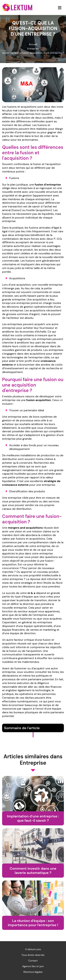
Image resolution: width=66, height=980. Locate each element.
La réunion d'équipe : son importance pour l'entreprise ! (33, 923)
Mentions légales (33, 972)
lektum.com (34, 949)
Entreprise (33, 49)
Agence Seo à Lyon (33, 966)
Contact (33, 961)
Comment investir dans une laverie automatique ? (33, 871)
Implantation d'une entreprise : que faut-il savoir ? (33, 818)
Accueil (33, 44)
